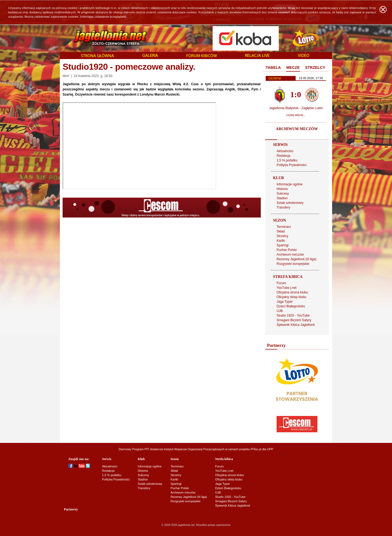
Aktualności (285, 151)
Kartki (281, 241)
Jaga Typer (285, 302)
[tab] (273, 68)
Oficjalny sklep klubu (291, 297)
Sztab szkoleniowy (290, 203)
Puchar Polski (287, 250)
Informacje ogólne (290, 184)
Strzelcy (282, 236)
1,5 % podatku (287, 160)
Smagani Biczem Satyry (294, 320)
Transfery (283, 207)
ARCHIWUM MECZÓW (297, 129)
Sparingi (283, 245)
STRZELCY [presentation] (315, 68)
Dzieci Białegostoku (291, 306)
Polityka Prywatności (292, 165)
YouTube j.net (287, 288)
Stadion (282, 198)
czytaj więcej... (296, 115)
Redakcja (283, 156)
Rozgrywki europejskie (293, 264)
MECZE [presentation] (293, 68)
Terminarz (284, 227)
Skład (281, 231)
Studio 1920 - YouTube (293, 316)
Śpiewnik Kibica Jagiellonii (296, 325)
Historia (282, 189)
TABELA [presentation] (273, 68)
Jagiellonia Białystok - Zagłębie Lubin (296, 108)
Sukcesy (283, 194)
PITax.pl (256, 449)
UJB (280, 311)
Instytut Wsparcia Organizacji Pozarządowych (194, 449)
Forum (281, 283)
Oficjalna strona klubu (292, 292)
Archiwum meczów (290, 255)
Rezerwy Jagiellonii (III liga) (296, 259)
